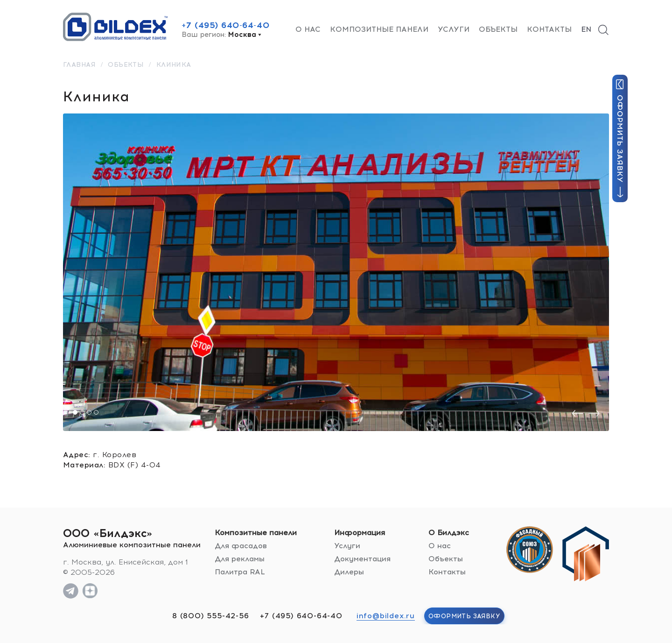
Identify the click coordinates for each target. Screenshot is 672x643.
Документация (362, 559)
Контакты (549, 29)
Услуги (454, 29)
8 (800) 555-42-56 (211, 616)
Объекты (498, 29)
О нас (308, 29)
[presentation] (577, 413)
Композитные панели (379, 29)
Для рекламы (240, 559)
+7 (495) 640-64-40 (225, 25)
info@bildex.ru (386, 616)
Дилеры (349, 572)
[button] (75, 412)
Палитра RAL (240, 572)
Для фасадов (241, 546)
